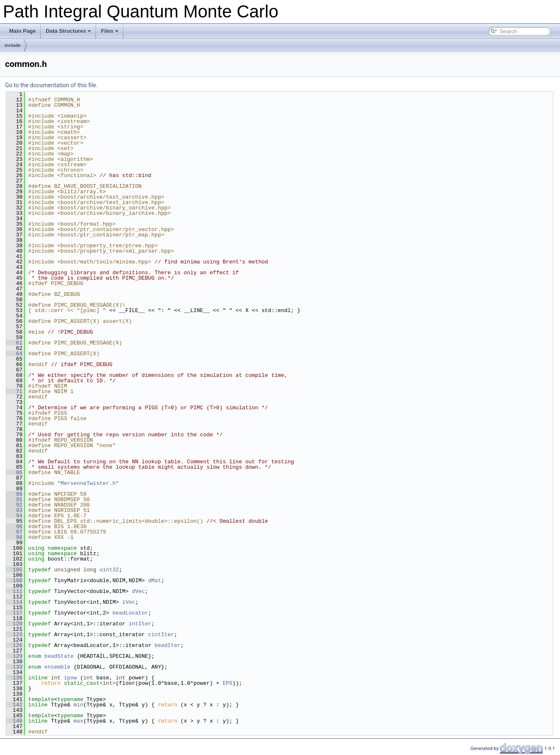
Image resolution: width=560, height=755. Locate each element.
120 (14, 624)
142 (14, 705)
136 (14, 678)
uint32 (109, 570)
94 (14, 516)
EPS (227, 683)
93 (14, 510)
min (78, 705)
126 (14, 645)
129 (14, 656)
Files (110, 31)
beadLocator (130, 613)
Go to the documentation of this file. (51, 85)
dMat (154, 580)
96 (14, 526)
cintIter (161, 634)
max (78, 721)
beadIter (167, 645)
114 (14, 602)
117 (14, 613)
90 (14, 494)
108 (14, 580)
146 (14, 721)
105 (14, 570)
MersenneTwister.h (88, 483)
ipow (70, 678)
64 (14, 354)
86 (14, 472)
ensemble (57, 667)
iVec (129, 602)
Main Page (22, 31)
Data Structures (68, 31)
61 (14, 343)
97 (14, 532)
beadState (59, 656)
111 (14, 591)
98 (14, 537)
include (13, 45)
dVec (138, 591)
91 (14, 499)
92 (14, 505)
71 (14, 391)
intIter (140, 624)
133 (14, 667)
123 (14, 634)
